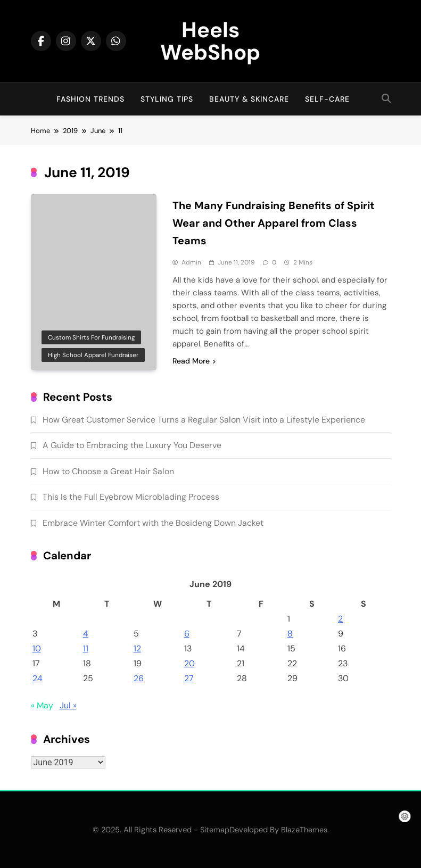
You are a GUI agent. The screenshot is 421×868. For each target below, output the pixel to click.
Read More (194, 361)
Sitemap (215, 830)
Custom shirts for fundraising (91, 337)
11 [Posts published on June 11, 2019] (86, 648)
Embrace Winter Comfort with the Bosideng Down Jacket (153, 523)
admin (191, 262)
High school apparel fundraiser (93, 355)
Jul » (68, 705)
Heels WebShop (210, 41)
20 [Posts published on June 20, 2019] (189, 663)
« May (42, 705)
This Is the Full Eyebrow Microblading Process (131, 497)
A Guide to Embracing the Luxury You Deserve (132, 445)
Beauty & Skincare (249, 99)
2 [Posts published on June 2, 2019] (340, 619)
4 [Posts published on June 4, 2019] (86, 634)
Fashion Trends (90, 99)
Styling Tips (167, 99)
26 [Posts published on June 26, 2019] (139, 678)
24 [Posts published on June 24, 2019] (38, 678)
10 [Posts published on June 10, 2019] (37, 648)
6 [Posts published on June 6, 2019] (187, 634)
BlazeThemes (304, 830)
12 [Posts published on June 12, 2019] (137, 648)
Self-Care (327, 99)
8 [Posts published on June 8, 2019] (290, 634)
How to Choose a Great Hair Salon (108, 471)
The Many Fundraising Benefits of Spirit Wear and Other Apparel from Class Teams (274, 223)
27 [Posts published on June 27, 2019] (189, 678)
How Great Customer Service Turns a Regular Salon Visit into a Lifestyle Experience (204, 420)
